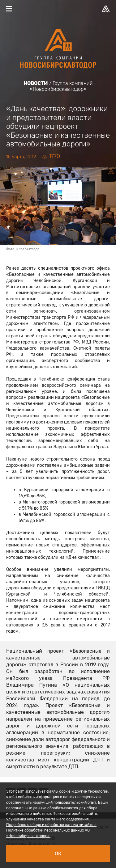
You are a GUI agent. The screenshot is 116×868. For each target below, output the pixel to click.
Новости (36, 83)
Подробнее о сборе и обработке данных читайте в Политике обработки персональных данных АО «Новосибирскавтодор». (51, 830)
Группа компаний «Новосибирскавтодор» (61, 86)
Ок (58, 854)
